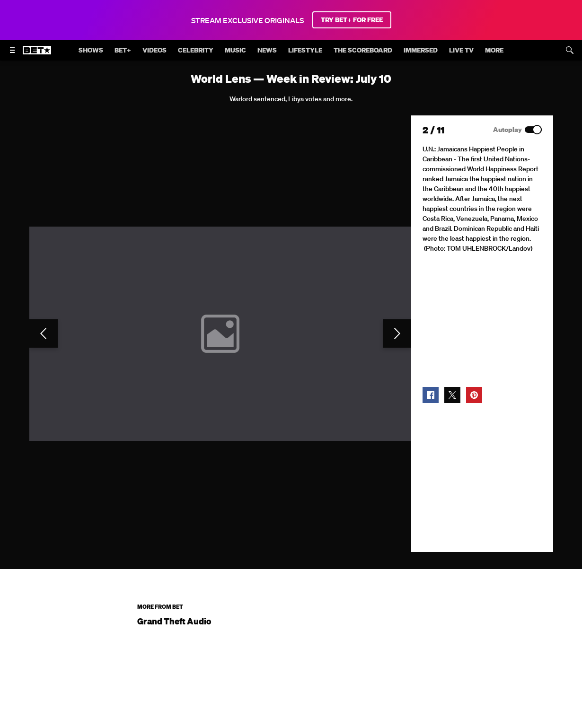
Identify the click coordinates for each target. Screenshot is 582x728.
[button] (431, 395)
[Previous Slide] (44, 333)
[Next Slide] (397, 333)
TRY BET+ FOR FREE (352, 20)
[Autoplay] (533, 130)
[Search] (570, 50)
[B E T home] (37, 54)
